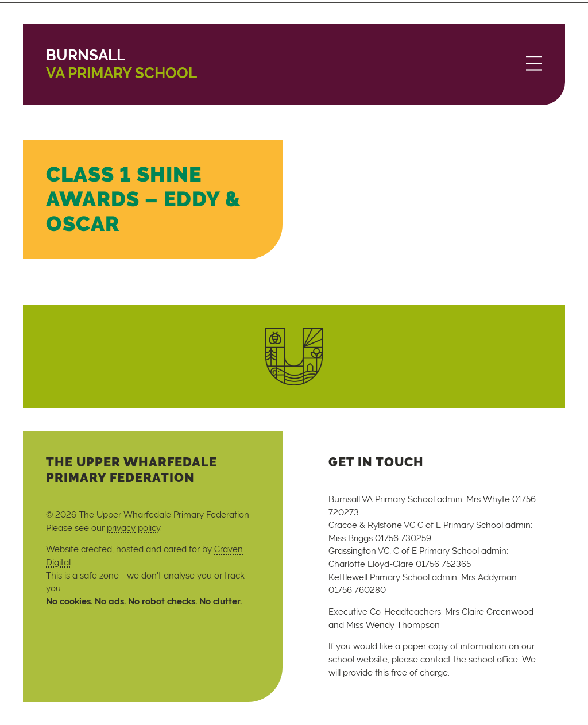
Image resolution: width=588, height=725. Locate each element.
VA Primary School (121, 64)
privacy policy (134, 528)
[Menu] (534, 64)
